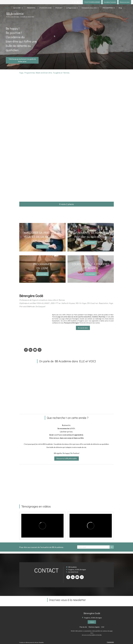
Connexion (110, 642)
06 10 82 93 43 (73, 572)
